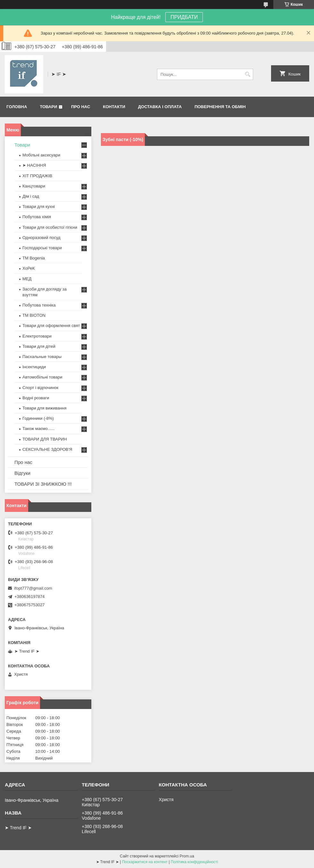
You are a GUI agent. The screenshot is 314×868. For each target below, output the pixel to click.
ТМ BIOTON (34, 315)
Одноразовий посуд (41, 238)
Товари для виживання (45, 408)
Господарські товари (42, 248)
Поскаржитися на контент (145, 862)
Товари (48, 107)
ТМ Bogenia (34, 258)
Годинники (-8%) (38, 418)
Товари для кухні (39, 207)
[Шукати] (248, 74)
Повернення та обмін (220, 107)
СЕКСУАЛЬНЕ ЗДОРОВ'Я (47, 449)
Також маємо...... (38, 429)
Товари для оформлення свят (51, 326)
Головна (17, 107)
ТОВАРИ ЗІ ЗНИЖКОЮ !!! (43, 484)
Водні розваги (36, 398)
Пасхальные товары (42, 357)
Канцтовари (34, 186)
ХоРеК (29, 268)
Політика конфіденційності (194, 862)
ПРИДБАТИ (184, 17)
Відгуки (22, 473)
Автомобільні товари (42, 377)
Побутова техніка (39, 305)
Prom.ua (187, 856)
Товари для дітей (39, 346)
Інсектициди (34, 367)
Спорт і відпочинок (40, 388)
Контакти (114, 107)
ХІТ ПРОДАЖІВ (37, 176)
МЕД (27, 279)
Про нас (81, 107)
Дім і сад (31, 196)
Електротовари (37, 336)
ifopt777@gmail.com (33, 588)
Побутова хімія (37, 217)
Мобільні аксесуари (41, 155)
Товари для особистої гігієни (50, 227)
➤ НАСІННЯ (34, 165)
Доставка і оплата (160, 107)
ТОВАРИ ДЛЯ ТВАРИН (45, 439)
